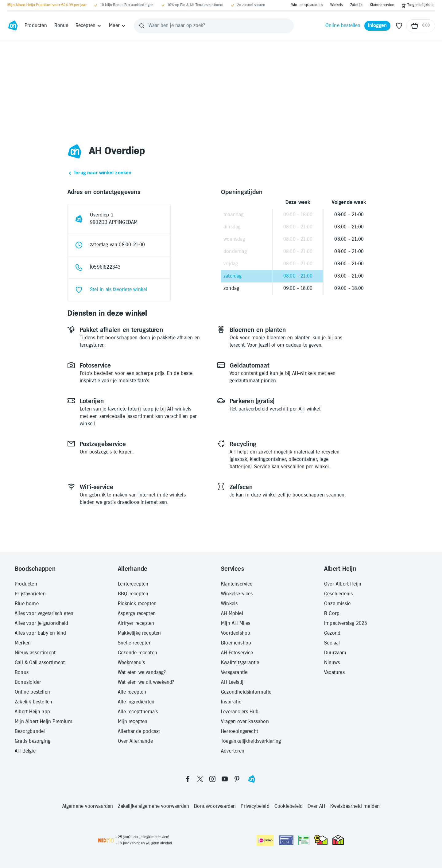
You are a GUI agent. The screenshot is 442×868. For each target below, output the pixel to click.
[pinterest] (237, 779)
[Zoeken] (142, 26)
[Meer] (117, 26)
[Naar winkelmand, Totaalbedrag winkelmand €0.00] (421, 26)
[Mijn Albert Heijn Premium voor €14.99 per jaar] (47, 5)
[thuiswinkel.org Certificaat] (321, 840)
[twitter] (200, 779)
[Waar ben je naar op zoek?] (214, 26)
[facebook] (188, 779)
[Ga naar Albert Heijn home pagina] (13, 26)
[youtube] (225, 779)
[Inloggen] (378, 26)
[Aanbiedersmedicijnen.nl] (304, 840)
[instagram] (212, 779)
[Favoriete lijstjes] (399, 26)
